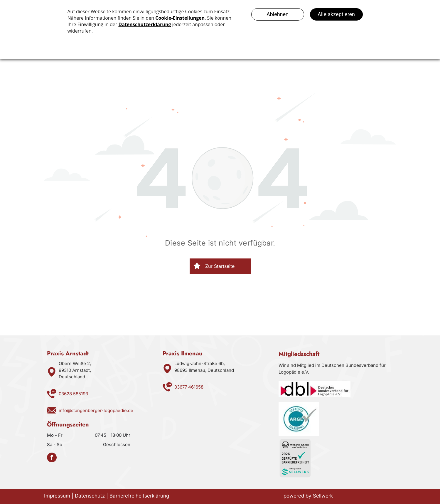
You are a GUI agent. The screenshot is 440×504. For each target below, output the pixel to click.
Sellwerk (323, 496)
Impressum (57, 496)
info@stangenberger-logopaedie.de (96, 410)
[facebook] (52, 458)
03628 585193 (73, 394)
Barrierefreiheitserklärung (139, 496)
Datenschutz (90, 496)
